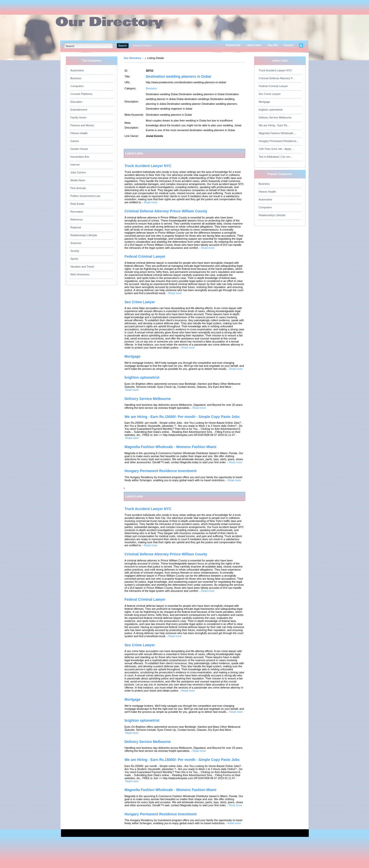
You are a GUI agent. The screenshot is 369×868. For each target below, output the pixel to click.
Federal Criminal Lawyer (273, 86)
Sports (74, 259)
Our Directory (132, 58)
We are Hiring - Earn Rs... (274, 125)
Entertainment (79, 110)
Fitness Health (79, 133)
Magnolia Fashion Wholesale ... (278, 133)
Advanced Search (142, 46)
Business (76, 78)
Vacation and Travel (82, 267)
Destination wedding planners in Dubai (178, 76)
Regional (76, 227)
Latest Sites (254, 45)
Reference (77, 219)
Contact (289, 45)
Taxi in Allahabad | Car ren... (275, 157)
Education (76, 102)
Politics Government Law (85, 196)
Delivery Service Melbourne (275, 117)
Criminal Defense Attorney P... (276, 78)
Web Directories (80, 274)
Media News (78, 180)
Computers (77, 86)
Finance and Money (82, 125)
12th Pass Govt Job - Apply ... (276, 149)
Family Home (78, 117)
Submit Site (233, 45)
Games (75, 141)
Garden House (79, 149)
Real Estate (77, 204)
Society (75, 251)
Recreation (77, 212)
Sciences (76, 243)
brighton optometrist (271, 110)
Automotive (77, 70)
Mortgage (264, 102)
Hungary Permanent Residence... (279, 141)
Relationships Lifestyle (84, 235)
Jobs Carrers (78, 172)
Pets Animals (78, 188)
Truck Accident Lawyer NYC (275, 70)
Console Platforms (81, 94)
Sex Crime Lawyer (270, 94)
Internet (75, 165)
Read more (151, 202)
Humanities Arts (80, 157)
